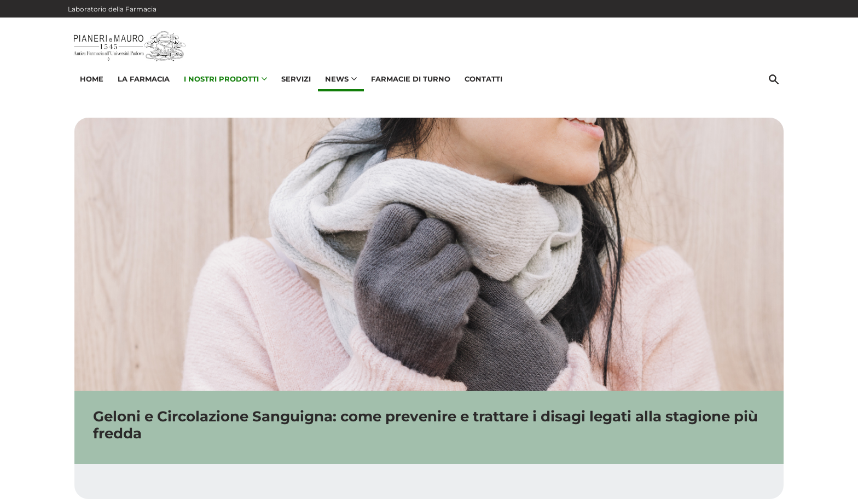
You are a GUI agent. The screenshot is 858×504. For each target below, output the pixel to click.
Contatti (479, 91)
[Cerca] (779, 91)
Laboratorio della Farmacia (112, 9)
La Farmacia (139, 91)
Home (87, 91)
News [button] (336, 91)
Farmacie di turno (406, 91)
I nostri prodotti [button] (221, 91)
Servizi (291, 91)
